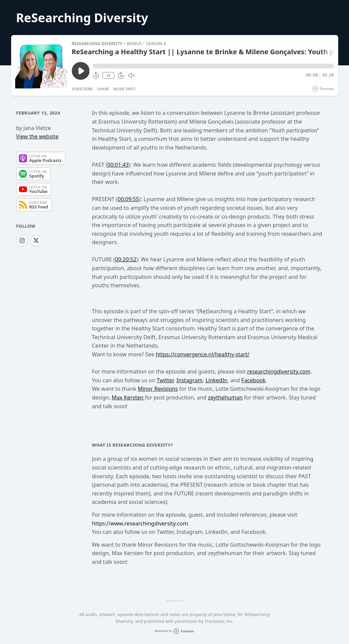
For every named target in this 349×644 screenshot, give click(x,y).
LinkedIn (216, 380)
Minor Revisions (158, 389)
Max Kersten (128, 397)
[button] (213, 66)
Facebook (254, 380)
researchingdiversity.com (279, 372)
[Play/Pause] (41, 65)
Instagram (190, 380)
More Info (124, 89)
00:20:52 (126, 259)
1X (109, 76)
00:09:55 (128, 199)
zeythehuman (225, 397)
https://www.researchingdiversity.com (140, 523)
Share (103, 89)
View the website (37, 136)
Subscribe (82, 89)
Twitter (165, 380)
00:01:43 (118, 165)
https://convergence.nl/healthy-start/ (202, 354)
